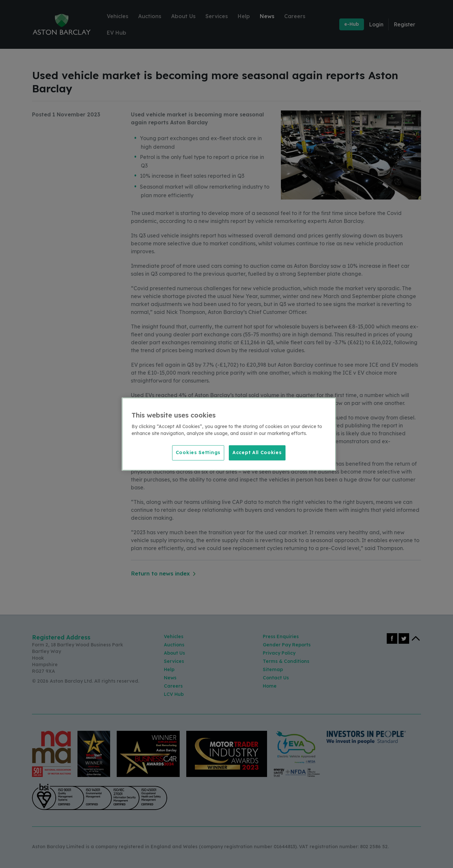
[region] (229, 434)
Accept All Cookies (257, 452)
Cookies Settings (198, 452)
